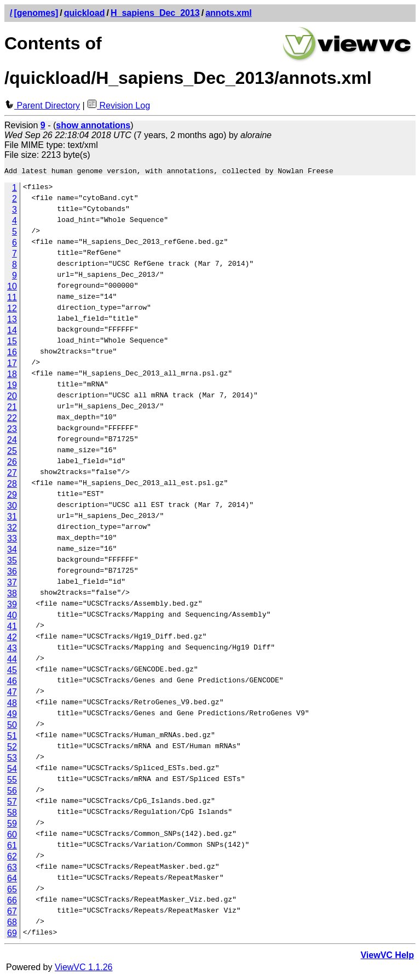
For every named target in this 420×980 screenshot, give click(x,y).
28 (12, 485)
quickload (85, 13)
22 (12, 420)
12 (12, 310)
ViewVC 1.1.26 (84, 969)
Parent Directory (42, 106)
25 (12, 452)
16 (12, 354)
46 (12, 683)
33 (12, 540)
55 (12, 781)
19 (12, 387)
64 (12, 880)
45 (12, 672)
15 (12, 343)
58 (12, 814)
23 (12, 431)
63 (12, 869)
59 (12, 825)
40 (12, 617)
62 (12, 858)
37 (12, 584)
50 (12, 727)
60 (12, 836)
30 (12, 507)
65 (12, 891)
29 (12, 496)
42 (12, 639)
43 (12, 650)
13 (12, 321)
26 (12, 463)
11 (12, 299)
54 (12, 770)
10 (12, 288)
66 (12, 902)
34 (12, 551)
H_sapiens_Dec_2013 (155, 13)
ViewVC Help (387, 957)
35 (12, 562)
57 (12, 803)
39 (12, 606)
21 (12, 409)
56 (12, 792)
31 (12, 518)
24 (12, 441)
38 (12, 595)
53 (12, 759)
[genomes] (36, 13)
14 (12, 332)
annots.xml (228, 13)
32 (12, 529)
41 (12, 628)
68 (12, 924)
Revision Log (119, 106)
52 (12, 748)
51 (12, 737)
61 (12, 847)
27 (12, 474)
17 (12, 365)
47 (12, 694)
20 (12, 398)
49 (12, 716)
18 (12, 376)
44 (12, 661)
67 (12, 913)
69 (12, 935)
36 (12, 573)
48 (12, 705)
